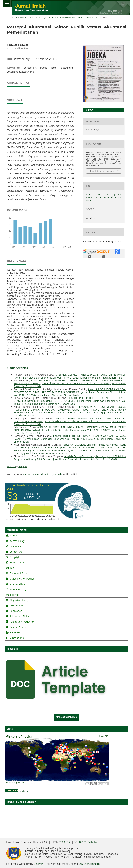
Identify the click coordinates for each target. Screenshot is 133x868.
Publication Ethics (19, 616)
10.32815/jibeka (88, 842)
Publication (16, 611)
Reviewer (15, 632)
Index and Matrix (19, 584)
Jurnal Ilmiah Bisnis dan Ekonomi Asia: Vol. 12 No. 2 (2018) (86, 459)
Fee (12, 568)
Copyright (15, 557)
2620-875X (65, 842)
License (14, 595)
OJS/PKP (38, 864)
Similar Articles (17, 368)
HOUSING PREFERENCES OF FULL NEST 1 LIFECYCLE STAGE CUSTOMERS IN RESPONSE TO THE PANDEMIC (70, 399)
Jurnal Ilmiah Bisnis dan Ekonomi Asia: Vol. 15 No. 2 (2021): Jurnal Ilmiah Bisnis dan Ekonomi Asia (70, 423)
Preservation (17, 605)
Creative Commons (89, 864)
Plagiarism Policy (19, 600)
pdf (90, 110)
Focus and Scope (19, 573)
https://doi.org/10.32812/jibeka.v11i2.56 (36, 59)
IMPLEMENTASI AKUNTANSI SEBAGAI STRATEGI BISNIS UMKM (90, 375)
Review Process (19, 627)
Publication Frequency (22, 622)
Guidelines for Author (22, 579)
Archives (21, 18)
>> (26, 466)
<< (8, 466)
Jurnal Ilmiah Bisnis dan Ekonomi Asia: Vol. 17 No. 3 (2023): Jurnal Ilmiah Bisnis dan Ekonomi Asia (70, 385)
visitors (16, 791)
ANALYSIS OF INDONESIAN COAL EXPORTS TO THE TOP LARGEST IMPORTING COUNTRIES (70, 391)
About (13, 536)
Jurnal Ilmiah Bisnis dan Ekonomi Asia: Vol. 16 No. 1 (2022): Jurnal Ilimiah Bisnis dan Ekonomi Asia (70, 402)
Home (10, 18)
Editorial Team (18, 562)
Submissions (16, 638)
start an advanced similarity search (42, 474)
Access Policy (17, 541)
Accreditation (18, 546)
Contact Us (16, 552)
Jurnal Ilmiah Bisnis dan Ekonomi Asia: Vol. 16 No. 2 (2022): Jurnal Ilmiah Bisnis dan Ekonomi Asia (68, 378)
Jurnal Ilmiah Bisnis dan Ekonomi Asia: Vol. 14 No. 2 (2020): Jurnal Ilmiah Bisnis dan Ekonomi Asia (70, 431)
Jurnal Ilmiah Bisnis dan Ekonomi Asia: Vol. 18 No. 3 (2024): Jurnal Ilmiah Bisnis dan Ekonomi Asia (70, 394)
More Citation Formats (101, 171)
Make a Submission (66, 717)
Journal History (17, 589)
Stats (10, 729)
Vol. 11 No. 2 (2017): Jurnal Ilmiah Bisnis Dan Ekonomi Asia (63, 18)
